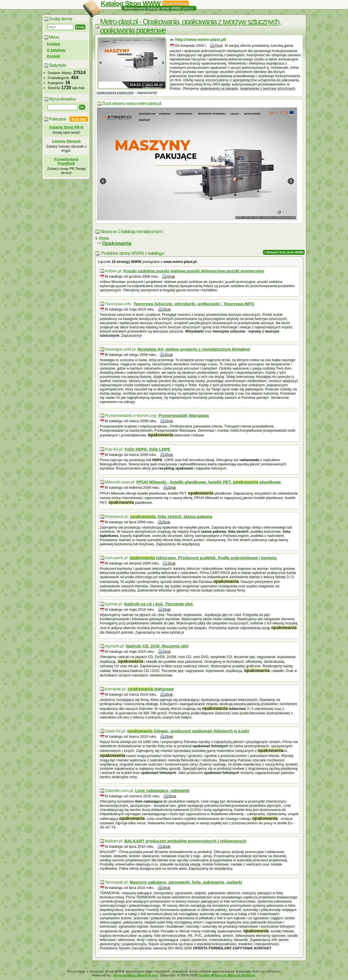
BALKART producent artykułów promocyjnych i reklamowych (185, 841)
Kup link (79, 119)
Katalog (54, 44)
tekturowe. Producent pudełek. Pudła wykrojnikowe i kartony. (203, 558)
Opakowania (117, 243)
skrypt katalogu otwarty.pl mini (135, 975)
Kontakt (54, 56)
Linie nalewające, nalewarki (162, 790)
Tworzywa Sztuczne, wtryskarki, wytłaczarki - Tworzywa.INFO (194, 304)
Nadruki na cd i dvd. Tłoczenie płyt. (159, 604)
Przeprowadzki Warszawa (184, 415)
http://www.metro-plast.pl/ (201, 39)
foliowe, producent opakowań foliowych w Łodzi (188, 731)
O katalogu (56, 50)
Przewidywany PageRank (66, 161)
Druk (219, 46)
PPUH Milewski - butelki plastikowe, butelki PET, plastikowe (208, 482)
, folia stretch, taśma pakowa (171, 516)
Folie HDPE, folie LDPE (147, 449)
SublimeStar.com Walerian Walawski (227, 975)
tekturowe (151, 689)
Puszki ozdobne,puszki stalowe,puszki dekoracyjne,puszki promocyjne (194, 271)
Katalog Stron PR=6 (66, 127)
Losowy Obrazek (66, 141)
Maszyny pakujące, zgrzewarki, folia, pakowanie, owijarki (186, 882)
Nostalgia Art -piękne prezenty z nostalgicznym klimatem (194, 349)
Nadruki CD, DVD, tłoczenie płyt (157, 646)
